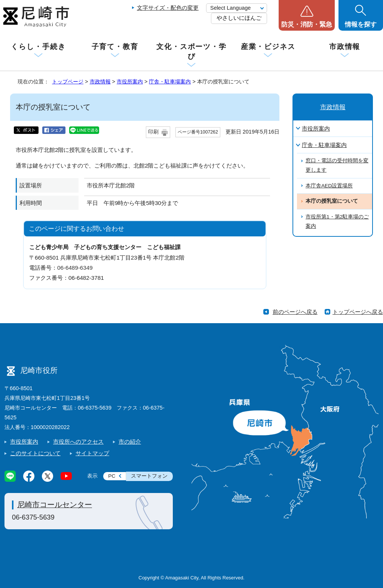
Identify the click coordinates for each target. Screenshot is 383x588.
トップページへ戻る (358, 312)
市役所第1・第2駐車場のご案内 (337, 221)
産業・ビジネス (268, 47)
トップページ (68, 82)
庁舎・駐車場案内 (170, 82)
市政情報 (345, 47)
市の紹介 (130, 442)
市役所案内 (130, 82)
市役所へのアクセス (78, 442)
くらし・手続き (38, 47)
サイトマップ (92, 453)
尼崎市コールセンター (55, 505)
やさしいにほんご (239, 18)
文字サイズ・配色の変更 (168, 8)
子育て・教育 (115, 47)
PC (112, 476)
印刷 (153, 132)
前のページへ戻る (295, 312)
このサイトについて (35, 453)
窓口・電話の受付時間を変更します (337, 165)
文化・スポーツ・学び (191, 51)
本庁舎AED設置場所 (329, 186)
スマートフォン (149, 476)
